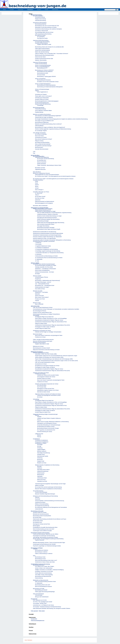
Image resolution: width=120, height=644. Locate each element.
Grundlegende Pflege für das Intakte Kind (44, 317)
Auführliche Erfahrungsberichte (42, 157)
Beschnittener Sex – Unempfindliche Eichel (45, 285)
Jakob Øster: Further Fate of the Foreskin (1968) (46, 354)
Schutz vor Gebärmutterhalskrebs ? (43, 84)
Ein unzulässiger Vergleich (41, 131)
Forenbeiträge (40, 105)
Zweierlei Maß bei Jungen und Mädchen (44, 117)
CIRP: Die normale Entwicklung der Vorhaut (43, 308)
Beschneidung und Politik (39, 589)
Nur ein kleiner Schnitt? (40, 197)
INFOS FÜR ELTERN (35, 306)
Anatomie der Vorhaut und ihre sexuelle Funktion (48, 375)
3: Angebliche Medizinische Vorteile (43, 246)
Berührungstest (36, 526)
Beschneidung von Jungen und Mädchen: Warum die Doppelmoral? (50, 127)
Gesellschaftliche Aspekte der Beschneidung (40, 564)
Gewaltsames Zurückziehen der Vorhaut (42, 331)
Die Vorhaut (40, 397)
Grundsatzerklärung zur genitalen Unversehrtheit (44, 241)
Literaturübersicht (39, 509)
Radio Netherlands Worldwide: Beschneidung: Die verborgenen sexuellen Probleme (52, 608)
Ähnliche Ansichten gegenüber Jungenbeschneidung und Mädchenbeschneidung (53, 129)
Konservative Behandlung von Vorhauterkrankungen (49, 425)
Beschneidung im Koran (40, 559)
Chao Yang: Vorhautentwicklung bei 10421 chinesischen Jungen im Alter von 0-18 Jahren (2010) (56, 361)
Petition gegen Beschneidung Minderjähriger (45, 592)
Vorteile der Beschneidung (41, 64)
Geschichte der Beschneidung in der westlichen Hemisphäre (48, 29)
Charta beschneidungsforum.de (38, 621)
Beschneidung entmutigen (43, 221)
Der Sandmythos (41, 37)
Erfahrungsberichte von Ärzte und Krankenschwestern (47, 175)
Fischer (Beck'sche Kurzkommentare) (43, 573)
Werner (37, 186)
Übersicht (37, 497)
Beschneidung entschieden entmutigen (46, 228)
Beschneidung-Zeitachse (41, 24)
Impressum (20, 10)
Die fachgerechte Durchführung (42, 506)
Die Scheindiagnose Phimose (40, 311)
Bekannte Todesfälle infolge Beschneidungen (45, 494)
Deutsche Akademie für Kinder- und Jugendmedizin (44, 238)
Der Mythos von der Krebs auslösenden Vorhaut (48, 82)
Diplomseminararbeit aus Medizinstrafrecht (45, 202)
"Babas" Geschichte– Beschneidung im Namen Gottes (49, 165)
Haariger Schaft (41, 461)
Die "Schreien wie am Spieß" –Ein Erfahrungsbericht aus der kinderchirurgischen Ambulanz (55, 176)
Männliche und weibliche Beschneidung (42, 114)
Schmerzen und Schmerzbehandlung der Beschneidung (45, 496)
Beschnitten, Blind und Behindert (40, 206)
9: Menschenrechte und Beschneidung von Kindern (46, 256)
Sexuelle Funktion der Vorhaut (42, 99)
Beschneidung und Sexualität (37, 511)
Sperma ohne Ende (39, 296)
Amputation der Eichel (42, 481)
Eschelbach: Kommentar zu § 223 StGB (44, 571)
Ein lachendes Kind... (42, 160)
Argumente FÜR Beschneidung (40, 62)
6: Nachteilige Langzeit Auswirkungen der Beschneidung (48, 251)
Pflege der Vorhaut (39, 141)
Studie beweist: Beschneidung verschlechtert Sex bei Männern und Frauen (50, 519)
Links (34, 152)
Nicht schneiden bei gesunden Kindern (46, 224)
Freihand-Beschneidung (40, 109)
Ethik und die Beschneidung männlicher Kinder (45, 582)
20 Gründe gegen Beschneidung (42, 42)
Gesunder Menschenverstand (42, 149)
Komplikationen (36, 439)
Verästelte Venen (41, 455)
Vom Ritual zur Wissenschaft (41, 31)
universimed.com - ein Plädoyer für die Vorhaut (43, 605)
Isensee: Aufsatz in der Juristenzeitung (44, 568)
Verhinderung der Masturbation (42, 98)
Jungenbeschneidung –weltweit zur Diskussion (47, 214)
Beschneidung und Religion (37, 548)
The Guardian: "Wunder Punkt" (40, 603)
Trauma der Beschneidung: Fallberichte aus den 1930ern (46, 534)
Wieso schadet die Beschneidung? (43, 144)
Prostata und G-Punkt (40, 299)
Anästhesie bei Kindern (40, 502)
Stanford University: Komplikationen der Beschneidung (47, 465)
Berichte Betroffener (35, 155)
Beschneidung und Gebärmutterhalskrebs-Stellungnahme (50, 87)
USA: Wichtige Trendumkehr (39, 133)
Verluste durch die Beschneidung (42, 50)
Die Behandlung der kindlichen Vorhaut (46, 427)
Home (4, 10)
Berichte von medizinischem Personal (41, 173)
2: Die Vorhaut (38, 244)
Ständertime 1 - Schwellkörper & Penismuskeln (45, 269)
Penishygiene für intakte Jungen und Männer (45, 327)
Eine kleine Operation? (38, 16)
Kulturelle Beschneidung (40, 21)
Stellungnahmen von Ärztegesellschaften (40, 208)
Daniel (36, 183)
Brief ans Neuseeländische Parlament (43, 587)
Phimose (37, 415)
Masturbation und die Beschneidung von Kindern (46, 27)
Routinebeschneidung (40, 17)
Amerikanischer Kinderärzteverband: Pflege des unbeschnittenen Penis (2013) (52, 325)
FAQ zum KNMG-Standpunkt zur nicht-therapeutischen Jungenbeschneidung (54, 213)
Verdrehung (40, 458)
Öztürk (37, 181)
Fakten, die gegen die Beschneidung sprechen (43, 340)
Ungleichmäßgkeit (41, 450)
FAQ (34, 153)
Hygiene (37, 91)
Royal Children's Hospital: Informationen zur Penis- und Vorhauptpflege (51, 318)
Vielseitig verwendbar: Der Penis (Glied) (44, 267)
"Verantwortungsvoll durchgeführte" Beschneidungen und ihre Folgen (50, 484)
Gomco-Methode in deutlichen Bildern (43, 111)
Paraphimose (38, 279)
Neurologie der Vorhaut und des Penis (46, 389)
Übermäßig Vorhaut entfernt (43, 470)
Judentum (35, 549)
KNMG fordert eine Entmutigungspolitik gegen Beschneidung (51, 223)
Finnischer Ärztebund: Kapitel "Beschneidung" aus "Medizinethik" (47, 237)
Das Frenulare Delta (42, 387)
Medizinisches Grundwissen (37, 352)
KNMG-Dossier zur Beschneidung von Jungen (45, 211)
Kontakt (12, 10)
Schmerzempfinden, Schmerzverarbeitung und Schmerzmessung (50, 501)
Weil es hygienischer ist (42, 92)
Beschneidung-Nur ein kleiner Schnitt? (41, 348)
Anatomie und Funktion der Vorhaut (41, 373)
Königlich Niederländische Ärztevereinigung (43, 209)
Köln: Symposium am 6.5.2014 (40, 600)
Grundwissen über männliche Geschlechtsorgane (44, 264)
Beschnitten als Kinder (40, 168)
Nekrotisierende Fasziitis (43, 456)
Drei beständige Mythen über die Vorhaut (44, 32)
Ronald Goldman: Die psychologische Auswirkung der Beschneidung (48, 539)
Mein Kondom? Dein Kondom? (42, 297)
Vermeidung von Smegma (41, 94)
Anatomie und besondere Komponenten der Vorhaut (47, 384)
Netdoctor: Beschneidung (41, 60)
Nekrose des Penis (41, 480)
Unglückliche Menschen (40, 169)
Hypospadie (40, 476)
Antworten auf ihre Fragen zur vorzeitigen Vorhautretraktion (48, 332)
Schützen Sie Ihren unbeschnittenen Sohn (42, 312)
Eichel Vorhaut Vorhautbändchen (42, 270)
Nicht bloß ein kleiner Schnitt (43, 392)
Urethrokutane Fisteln (42, 478)
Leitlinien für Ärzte (39, 434)
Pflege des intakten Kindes (41, 323)
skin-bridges (40, 445)
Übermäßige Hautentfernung (43, 453)
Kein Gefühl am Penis (40, 289)
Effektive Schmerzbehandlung (42, 504)
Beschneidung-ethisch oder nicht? (43, 585)
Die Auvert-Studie (41, 75)
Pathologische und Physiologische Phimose (47, 423)
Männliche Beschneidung (36, 15)
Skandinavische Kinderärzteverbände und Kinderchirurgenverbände (48, 233)
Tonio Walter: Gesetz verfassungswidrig (44, 575)
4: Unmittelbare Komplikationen (42, 248)
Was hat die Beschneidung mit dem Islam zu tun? (46, 560)
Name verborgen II (39, 190)
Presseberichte (34, 599)
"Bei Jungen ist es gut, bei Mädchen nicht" (44, 121)
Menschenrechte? (39, 147)
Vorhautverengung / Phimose (42, 277)
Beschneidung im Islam (40, 557)
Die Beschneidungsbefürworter (42, 103)
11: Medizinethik (39, 259)
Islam (34, 556)
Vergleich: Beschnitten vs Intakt (44, 44)
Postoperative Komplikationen (42, 442)
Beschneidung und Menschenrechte (43, 576)
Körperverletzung (39, 578)
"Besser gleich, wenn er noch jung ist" (43, 96)
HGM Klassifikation (39, 126)
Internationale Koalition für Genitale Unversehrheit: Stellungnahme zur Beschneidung (52, 240)
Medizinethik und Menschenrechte (41, 580)
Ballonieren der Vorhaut (38, 346)
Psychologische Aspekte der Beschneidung (40, 533)
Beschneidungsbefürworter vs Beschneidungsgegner (47, 101)
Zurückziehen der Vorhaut (41, 137)
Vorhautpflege (36, 315)
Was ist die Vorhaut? (38, 334)
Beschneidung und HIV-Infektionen (45, 72)
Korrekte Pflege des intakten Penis (43, 328)
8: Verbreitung (38, 254)
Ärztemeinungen (39, 595)
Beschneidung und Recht (39, 565)
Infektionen (40, 468)
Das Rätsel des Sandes (40, 35)
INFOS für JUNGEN (35, 263)
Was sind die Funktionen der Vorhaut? (44, 139)
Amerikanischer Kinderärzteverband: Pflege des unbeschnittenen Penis (51, 322)
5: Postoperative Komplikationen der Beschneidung (46, 249)
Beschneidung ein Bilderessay (42, 122)
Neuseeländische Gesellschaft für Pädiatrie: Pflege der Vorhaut (49, 320)
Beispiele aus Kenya (42, 463)
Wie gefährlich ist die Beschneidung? (43, 146)
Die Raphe (37, 274)
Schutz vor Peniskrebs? (40, 79)
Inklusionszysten (41, 473)
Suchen (39, 10)
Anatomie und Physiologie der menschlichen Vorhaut (49, 395)
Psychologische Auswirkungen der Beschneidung (44, 536)
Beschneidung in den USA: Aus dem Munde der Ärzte (47, 26)
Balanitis (39, 435)
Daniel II (37, 185)
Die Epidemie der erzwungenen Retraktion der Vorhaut (47, 366)
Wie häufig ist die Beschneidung (42, 142)
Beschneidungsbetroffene (39, 156)
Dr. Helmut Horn (39, 193)
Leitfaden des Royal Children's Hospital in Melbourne (49, 418)
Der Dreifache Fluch (37, 522)
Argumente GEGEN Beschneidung (41, 40)
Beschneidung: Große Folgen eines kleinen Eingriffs (49, 229)
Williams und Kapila (39, 485)
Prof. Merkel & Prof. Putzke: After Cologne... (45, 566)
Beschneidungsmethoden (39, 108)
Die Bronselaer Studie (38, 521)
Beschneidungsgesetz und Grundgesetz (44, 203)
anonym (37, 188)
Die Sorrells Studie (37, 517)
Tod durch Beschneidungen (41, 492)
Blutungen (39, 466)
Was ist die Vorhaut (39, 136)
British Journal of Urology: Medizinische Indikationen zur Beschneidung (53, 422)
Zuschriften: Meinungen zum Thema (41, 192)
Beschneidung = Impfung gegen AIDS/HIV (46, 77)
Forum (46, 10)
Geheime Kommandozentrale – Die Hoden (44, 272)
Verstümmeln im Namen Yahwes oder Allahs (45, 562)
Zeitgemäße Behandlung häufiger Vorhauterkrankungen (45, 414)
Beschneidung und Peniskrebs (44, 80)
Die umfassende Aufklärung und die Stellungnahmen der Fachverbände (51, 507)
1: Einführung (38, 243)
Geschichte (38, 499)
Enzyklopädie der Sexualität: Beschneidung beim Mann (45, 527)
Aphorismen (38, 200)
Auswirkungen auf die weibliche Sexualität (42, 531)
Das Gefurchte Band (42, 385)
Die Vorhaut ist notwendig (41, 134)
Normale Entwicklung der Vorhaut (45, 432)
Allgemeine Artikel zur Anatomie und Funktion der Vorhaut (48, 394)
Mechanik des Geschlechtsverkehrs (41, 514)
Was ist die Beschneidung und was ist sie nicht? (44, 529)
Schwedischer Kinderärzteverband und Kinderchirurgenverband (47, 235)
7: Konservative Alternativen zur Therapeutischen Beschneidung (49, 253)
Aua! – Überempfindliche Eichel (42, 284)
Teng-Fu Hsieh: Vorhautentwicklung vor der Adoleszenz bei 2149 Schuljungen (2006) (54, 359)
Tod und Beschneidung (38, 491)
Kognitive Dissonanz (40, 540)
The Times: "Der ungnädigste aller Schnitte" (43, 602)
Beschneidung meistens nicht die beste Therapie (48, 428)
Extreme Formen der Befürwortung (43, 104)
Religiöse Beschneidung (40, 19)
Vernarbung (40, 448)
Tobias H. (37, 195)
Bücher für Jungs (37, 303)
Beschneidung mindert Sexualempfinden (42, 516)
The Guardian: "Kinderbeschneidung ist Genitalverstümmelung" (47, 607)
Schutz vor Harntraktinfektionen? (42, 67)
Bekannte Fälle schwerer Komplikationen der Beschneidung (48, 489)
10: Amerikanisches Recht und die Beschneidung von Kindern (49, 258)
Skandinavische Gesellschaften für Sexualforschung (45, 232)
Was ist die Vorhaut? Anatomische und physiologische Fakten (49, 335)
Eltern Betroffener (37, 172)
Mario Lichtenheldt (39, 304)
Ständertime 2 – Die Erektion (41, 292)
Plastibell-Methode (39, 112)
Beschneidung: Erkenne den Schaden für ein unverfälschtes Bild (49, 47)
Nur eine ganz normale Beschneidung (46, 159)
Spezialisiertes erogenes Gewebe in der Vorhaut (48, 390)
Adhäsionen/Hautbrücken (43, 471)
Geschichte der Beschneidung (40, 23)
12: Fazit (37, 261)
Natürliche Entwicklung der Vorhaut (41, 353)
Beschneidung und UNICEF (41, 590)
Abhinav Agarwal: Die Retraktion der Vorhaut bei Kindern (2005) (49, 357)
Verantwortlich (34, 619)
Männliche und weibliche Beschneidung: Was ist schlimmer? (48, 124)
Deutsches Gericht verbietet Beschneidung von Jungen (49, 216)
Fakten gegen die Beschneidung (42, 49)
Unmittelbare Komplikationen (41, 440)
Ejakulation (38, 294)
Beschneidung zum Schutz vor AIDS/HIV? (44, 70)
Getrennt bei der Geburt (40, 57)
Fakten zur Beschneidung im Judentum (44, 554)
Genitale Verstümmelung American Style (44, 59)
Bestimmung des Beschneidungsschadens (44, 55)
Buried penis (40, 460)
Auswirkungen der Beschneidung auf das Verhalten (44, 544)
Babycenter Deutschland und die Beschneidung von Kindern (46, 350)
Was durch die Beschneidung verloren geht (43, 341)
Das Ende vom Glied (40, 198)
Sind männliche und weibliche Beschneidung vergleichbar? (48, 116)
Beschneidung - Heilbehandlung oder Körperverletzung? (48, 281)
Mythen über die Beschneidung (42, 52)
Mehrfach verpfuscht (42, 451)
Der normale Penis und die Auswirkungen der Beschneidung (48, 487)
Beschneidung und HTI (42, 68)
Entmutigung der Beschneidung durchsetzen (47, 218)
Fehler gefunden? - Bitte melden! (38, 611)
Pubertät (37, 301)
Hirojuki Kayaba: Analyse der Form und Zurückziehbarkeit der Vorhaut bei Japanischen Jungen (56, 356)
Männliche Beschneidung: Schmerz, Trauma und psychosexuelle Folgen (49, 543)
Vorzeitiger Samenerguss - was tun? (43, 282)
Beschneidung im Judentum (41, 552)
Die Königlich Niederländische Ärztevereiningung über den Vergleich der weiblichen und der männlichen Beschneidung (61, 119)
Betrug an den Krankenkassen (42, 597)
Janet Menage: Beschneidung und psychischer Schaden (45, 537)
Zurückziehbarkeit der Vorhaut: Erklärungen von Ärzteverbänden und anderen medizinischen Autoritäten (56, 309)
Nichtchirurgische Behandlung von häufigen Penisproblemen (46, 314)
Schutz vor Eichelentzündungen (42, 89)
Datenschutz (55, 10)
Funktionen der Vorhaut (40, 337)
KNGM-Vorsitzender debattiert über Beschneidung (48, 219)
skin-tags (39, 446)
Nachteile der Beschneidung (41, 43)
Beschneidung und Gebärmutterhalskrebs (46, 85)
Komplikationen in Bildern (41, 443)
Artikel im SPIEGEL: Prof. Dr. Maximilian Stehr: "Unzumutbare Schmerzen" (52, 54)
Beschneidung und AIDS (43, 73)
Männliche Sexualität (38, 291)
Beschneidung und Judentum (42, 550)
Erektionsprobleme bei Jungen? (42, 287)
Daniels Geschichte (41, 164)
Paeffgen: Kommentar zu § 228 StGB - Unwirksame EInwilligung (49, 570)
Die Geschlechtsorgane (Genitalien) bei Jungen (46, 265)
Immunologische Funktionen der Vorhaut (46, 377)
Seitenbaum (30, 10)
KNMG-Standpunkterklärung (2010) (43, 210)
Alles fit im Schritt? (37, 276)
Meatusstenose (41, 475)
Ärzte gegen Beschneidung (43, 226)
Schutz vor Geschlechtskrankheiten (43, 65)
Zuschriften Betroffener (38, 180)
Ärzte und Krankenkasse (38, 594)
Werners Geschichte (42, 162)
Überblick (39, 417)
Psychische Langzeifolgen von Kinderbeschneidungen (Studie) (47, 546)
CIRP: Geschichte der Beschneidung (43, 34)
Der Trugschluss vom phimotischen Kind (46, 430)
